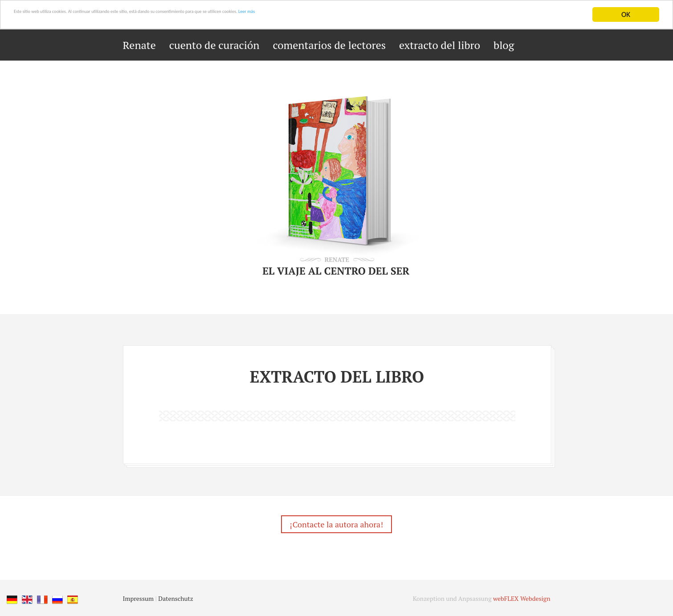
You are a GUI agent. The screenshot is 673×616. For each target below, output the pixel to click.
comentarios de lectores (330, 45)
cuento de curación (214, 45)
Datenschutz (175, 602)
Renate (139, 45)
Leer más (402, 15)
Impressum (139, 602)
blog (504, 45)
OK (626, 14)
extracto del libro (440, 45)
